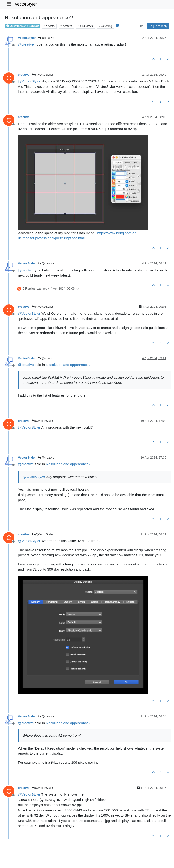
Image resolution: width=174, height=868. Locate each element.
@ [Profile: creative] (26, 44)
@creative (46, 38)
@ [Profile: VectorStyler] (29, 81)
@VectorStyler (42, 75)
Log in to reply (158, 26)
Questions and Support (22, 26)
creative (24, 75)
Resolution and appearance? (68, 365)
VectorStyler (26, 4)
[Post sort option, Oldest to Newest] (141, 26)
